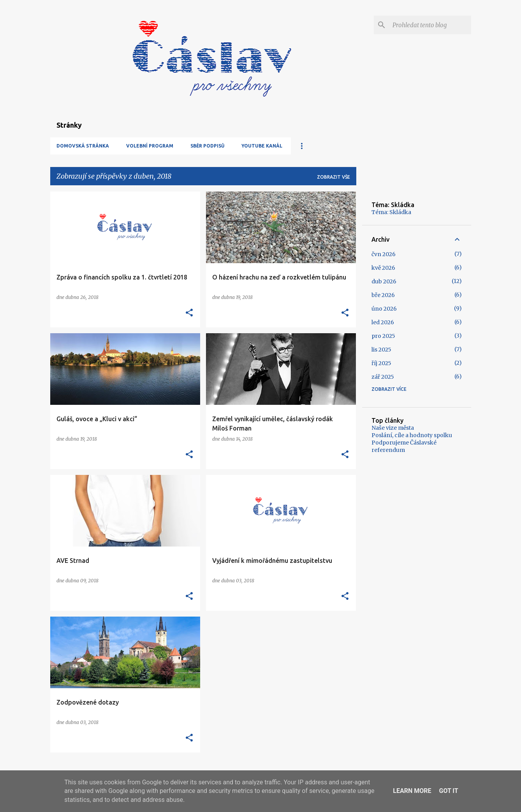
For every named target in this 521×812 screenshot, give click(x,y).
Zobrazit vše (334, 177)
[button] (189, 313)
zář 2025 (383, 377)
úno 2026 (384, 309)
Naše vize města (393, 428)
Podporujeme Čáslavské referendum (404, 446)
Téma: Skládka (391, 212)
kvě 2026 (383, 268)
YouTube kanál (262, 146)
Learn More (412, 791)
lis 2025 (381, 350)
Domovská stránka (83, 146)
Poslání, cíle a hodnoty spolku (412, 435)
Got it (448, 791)
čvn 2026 (384, 254)
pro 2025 (383, 336)
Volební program (150, 146)
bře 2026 (383, 295)
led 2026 (383, 322)
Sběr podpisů (207, 146)
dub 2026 (384, 281)
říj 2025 (381, 363)
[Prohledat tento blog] (430, 25)
